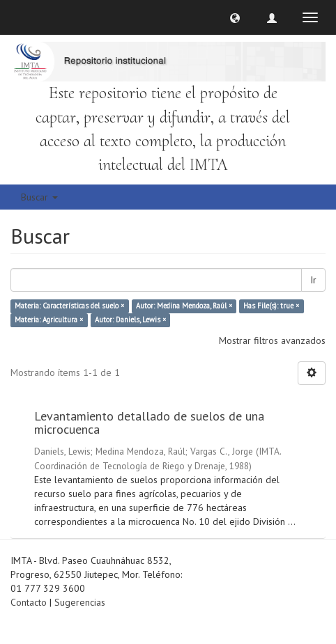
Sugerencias (80, 602)
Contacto (29, 602)
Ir (313, 280)
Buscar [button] (39, 197)
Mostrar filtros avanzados (272, 340)
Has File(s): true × (271, 306)
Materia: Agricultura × (49, 320)
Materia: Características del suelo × (69, 306)
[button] (235, 17)
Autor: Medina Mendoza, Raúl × (184, 306)
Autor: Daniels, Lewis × (130, 320)
